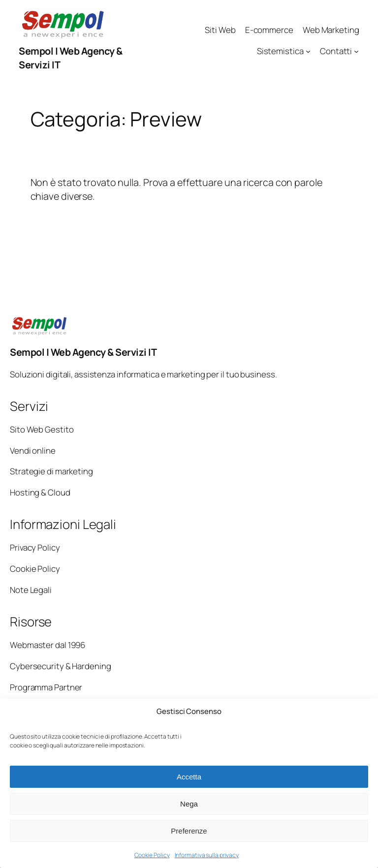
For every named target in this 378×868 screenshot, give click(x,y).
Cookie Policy (152, 855)
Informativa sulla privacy (207, 855)
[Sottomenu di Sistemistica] (308, 51)
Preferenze (189, 831)
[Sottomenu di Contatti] (356, 51)
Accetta (189, 777)
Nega (189, 804)
